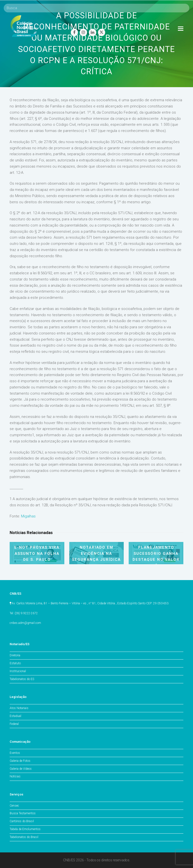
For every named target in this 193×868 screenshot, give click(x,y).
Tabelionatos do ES (22, 679)
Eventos (15, 753)
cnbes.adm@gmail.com (25, 623)
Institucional (18, 671)
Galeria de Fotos (20, 761)
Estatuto (15, 663)
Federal (14, 724)
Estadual (15, 716)
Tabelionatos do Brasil (24, 837)
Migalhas (28, 516)
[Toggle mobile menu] (181, 29)
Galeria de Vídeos (21, 769)
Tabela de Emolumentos (25, 829)
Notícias (15, 776)
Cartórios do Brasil (22, 821)
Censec (14, 806)
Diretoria (15, 655)
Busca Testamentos (23, 813)
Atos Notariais (19, 708)
